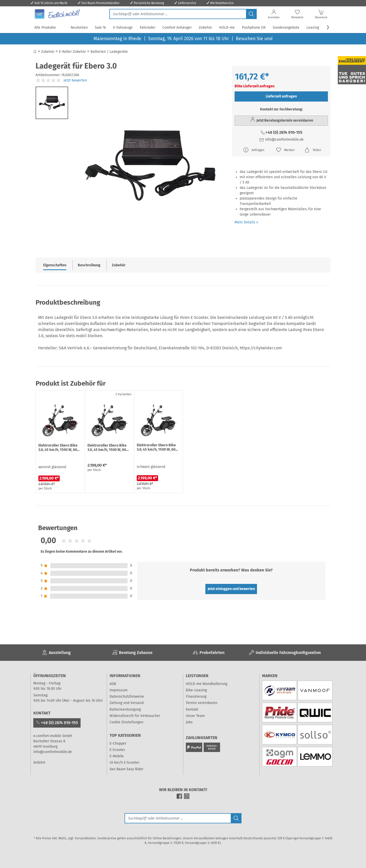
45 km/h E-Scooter (124, 763)
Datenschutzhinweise (127, 697)
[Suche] (178, 818)
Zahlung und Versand (127, 703)
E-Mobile (117, 756)
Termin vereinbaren (202, 703)
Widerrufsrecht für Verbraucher (135, 716)
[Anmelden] (274, 15)
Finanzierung (196, 697)
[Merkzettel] (297, 15)
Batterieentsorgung (125, 709)
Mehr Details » (246, 222)
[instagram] (187, 798)
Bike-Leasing (196, 690)
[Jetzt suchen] (178, 14)
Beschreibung (89, 265)
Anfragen (254, 150)
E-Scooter (117, 750)
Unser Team (195, 716)
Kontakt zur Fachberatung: (281, 109)
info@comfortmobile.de (281, 140)
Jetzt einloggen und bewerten (231, 589)
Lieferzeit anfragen (281, 96)
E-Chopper (118, 743)
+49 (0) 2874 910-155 (281, 132)
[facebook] (179, 798)
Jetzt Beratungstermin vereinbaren (281, 120)
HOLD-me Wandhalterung (207, 684)
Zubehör (119, 265)
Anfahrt (39, 763)
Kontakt (192, 709)
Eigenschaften (55, 265)
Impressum (119, 690)
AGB (113, 684)
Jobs (189, 722)
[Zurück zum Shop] (35, 51)
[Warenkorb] (321, 15)
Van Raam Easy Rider (126, 769)
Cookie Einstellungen (126, 722)
